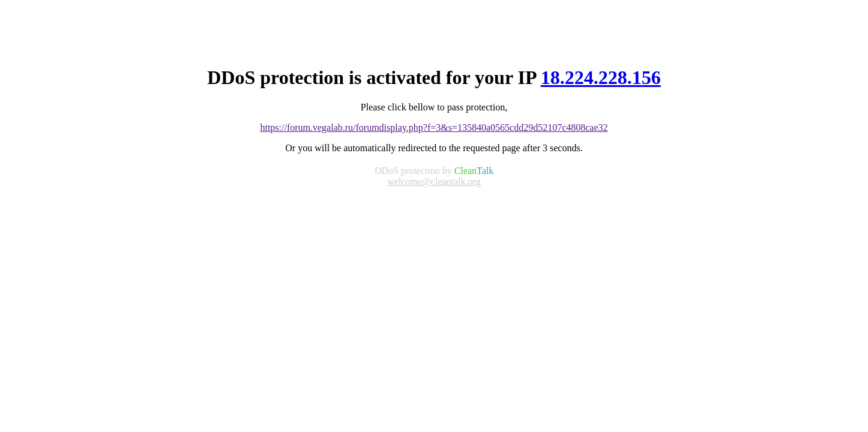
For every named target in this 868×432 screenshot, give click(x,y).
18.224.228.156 (601, 77)
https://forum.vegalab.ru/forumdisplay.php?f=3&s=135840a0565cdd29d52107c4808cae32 (434, 127)
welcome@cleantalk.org (434, 181)
